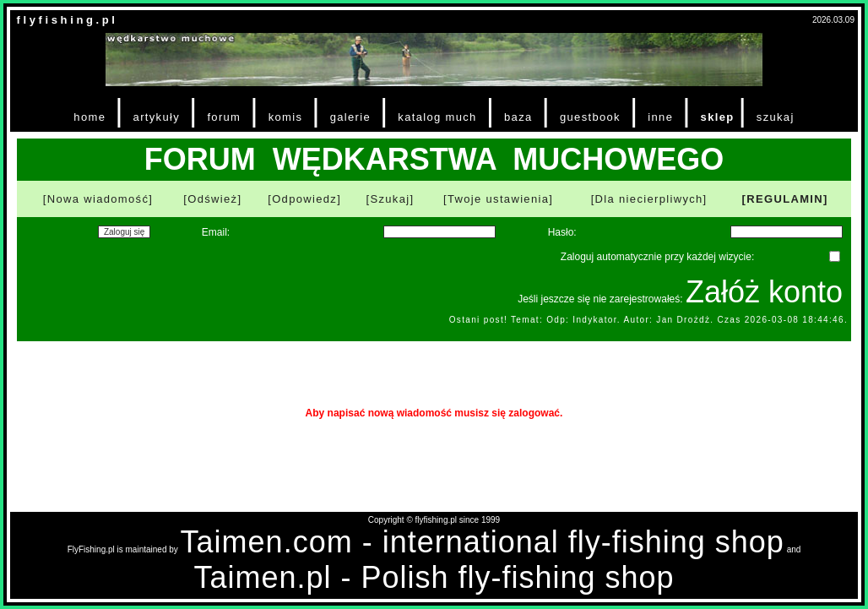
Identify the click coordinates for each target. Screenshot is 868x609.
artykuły (157, 117)
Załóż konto (764, 292)
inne (660, 117)
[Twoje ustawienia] (498, 199)
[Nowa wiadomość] (98, 199)
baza (518, 117)
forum (224, 117)
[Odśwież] (212, 199)
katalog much (437, 117)
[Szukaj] (390, 199)
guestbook (590, 117)
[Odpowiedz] (304, 199)
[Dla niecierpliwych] (649, 199)
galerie (350, 117)
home (90, 117)
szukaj (776, 117)
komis (286, 117)
